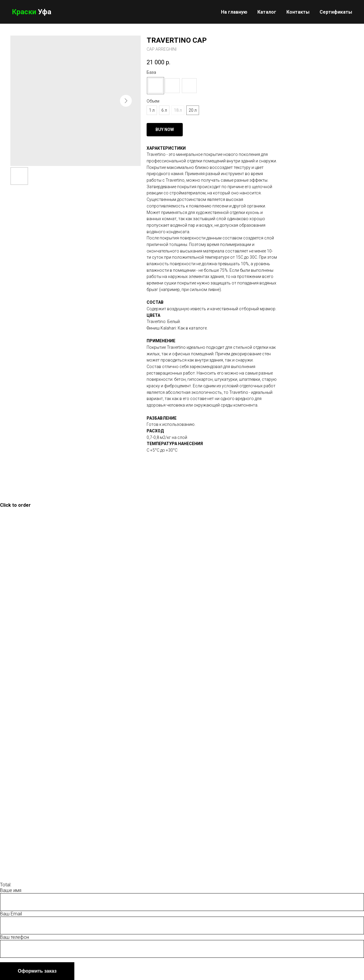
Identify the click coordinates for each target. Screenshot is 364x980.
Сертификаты (336, 12)
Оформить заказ (37, 971)
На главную (234, 12)
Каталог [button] (267, 12)
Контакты (298, 12)
